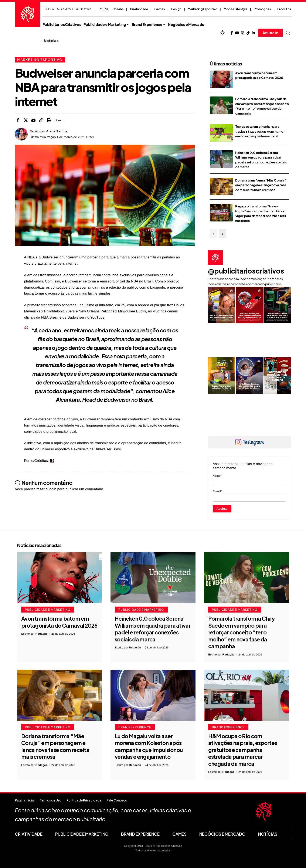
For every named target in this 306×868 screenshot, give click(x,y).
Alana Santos (57, 131)
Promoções (262, 9)
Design (176, 9)
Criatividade (139, 9)
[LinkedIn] (253, 33)
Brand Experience (135, 727)
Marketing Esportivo (203, 9)
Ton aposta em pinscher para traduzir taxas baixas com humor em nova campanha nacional (260, 131)
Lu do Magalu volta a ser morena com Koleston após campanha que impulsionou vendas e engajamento (149, 746)
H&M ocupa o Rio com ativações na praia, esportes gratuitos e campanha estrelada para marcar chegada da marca (243, 750)
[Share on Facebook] (18, 120)
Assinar (222, 508)
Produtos (284, 9)
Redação (42, 634)
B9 (52, 461)
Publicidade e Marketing (48, 610)
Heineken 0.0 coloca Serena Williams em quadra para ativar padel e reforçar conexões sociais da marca (153, 629)
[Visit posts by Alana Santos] (21, 134)
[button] (288, 33)
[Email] (33, 120)
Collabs (118, 9)
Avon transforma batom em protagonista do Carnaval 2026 (59, 622)
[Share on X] (26, 120)
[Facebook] (232, 33)
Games (160, 9)
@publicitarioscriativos (246, 271)
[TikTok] (248, 33)
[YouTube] (237, 33)
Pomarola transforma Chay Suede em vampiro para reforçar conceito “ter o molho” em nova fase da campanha (241, 633)
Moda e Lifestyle (235, 9)
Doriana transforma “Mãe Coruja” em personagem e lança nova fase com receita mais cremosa (261, 185)
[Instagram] (243, 33)
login (52, 489)
